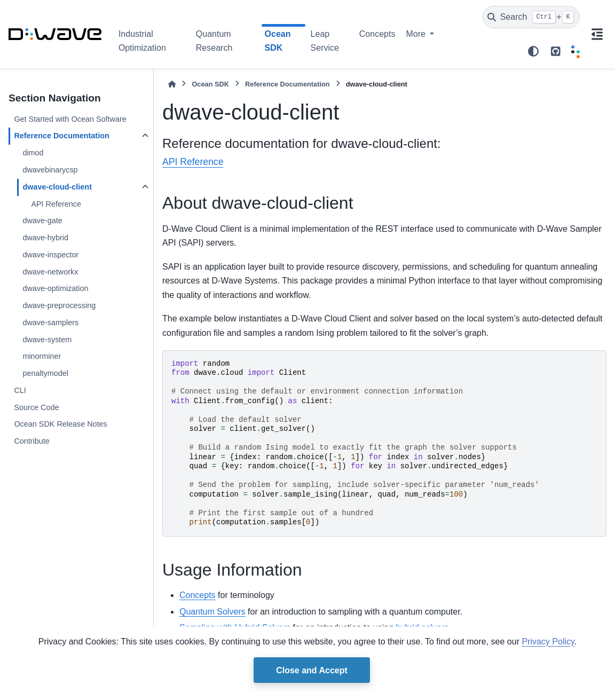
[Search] (531, 17)
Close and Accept (312, 670)
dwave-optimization (55, 288)
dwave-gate (42, 221)
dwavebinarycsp (50, 170)
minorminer (42, 356)
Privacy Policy (548, 642)
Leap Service (325, 41)
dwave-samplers (50, 323)
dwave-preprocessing (59, 305)
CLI (20, 390)
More (417, 34)
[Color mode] (533, 51)
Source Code (36, 407)
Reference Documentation (61, 136)
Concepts (377, 34)
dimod (33, 153)
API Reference (56, 204)
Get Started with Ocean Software (70, 119)
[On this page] (597, 34)
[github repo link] (556, 51)
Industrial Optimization (142, 41)
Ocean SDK (210, 84)
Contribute (31, 441)
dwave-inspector (50, 255)
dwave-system (47, 340)
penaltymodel (45, 373)
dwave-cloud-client (57, 187)
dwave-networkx (50, 272)
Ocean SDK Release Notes (60, 424)
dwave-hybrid (45, 238)
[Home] (172, 84)
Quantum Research (214, 41)
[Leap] (575, 51)
